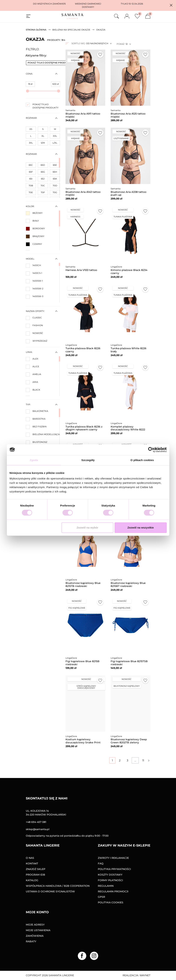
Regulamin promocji (113, 891)
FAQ (101, 863)
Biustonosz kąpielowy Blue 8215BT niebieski (128, 585)
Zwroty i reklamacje (113, 858)
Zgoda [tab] (34, 460)
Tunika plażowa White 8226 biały (129, 350)
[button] (171, 5)
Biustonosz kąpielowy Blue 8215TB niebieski (83, 585)
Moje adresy (35, 925)
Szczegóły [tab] (88, 460)
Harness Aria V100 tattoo (81, 270)
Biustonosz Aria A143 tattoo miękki (83, 193)
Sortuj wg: (78, 43)
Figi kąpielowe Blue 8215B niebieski (82, 663)
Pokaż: (121, 44)
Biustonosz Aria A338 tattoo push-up (129, 193)
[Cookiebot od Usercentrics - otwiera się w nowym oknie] (151, 450)
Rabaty (31, 941)
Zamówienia (35, 936)
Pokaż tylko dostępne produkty (51, 63)
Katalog (32, 880)
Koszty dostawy (110, 875)
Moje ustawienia (38, 930)
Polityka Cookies (111, 902)
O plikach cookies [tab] (142, 460)
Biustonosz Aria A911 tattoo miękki (83, 115)
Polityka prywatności (114, 869)
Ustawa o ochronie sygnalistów (50, 891)
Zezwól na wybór (87, 528)
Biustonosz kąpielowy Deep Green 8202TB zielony (129, 741)
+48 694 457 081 (36, 822)
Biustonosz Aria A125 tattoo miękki (128, 115)
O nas (30, 858)
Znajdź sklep (36, 869)
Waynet (145, 975)
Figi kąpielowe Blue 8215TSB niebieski (129, 663)
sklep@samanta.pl (38, 829)
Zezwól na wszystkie (141, 528)
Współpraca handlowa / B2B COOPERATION (58, 886)
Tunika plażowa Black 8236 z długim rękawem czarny (84, 428)
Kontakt (32, 863)
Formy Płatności (110, 880)
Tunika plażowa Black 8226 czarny (83, 350)
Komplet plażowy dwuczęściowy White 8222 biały (128, 430)
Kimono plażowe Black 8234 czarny (129, 272)
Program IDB (35, 875)
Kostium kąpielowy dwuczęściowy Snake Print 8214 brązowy (83, 742)
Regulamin (106, 886)
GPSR (101, 897)
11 (143, 760)
